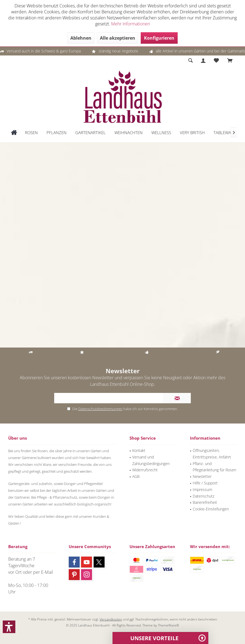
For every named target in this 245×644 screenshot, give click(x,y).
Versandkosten (111, 619)
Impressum (202, 489)
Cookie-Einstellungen (211, 509)
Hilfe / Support (205, 483)
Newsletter (202, 476)
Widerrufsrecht (145, 470)
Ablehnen (81, 38)
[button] (9, 627)
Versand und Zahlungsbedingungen (151, 460)
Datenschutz (204, 496)
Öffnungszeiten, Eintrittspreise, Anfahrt (212, 454)
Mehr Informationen (131, 24)
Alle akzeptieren (118, 38)
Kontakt (139, 450)
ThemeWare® (168, 625)
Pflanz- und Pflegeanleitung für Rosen (214, 467)
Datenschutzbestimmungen (100, 409)
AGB (136, 476)
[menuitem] (230, 61)
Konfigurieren (159, 38)
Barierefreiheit (205, 502)
